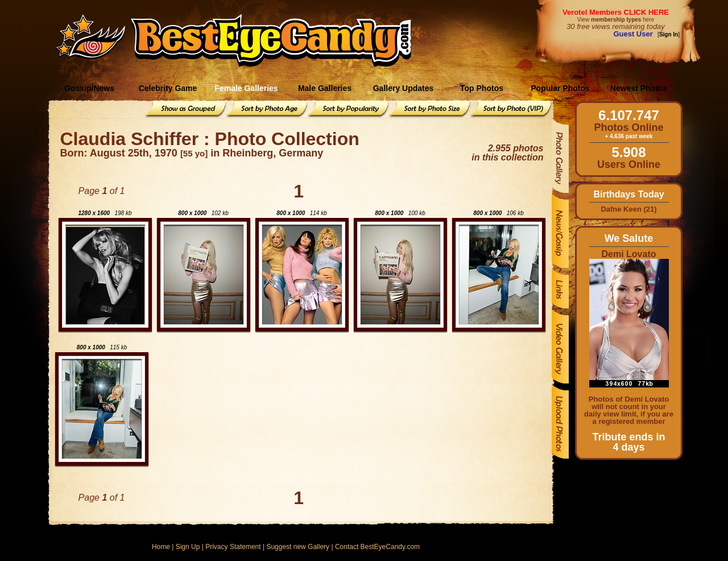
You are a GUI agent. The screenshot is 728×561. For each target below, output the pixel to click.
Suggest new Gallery (298, 547)
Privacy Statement (233, 547)
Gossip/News (89, 88)
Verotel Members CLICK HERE (616, 12)
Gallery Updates (404, 88)
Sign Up (188, 547)
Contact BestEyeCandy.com (377, 547)
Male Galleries (325, 88)
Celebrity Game (168, 88)
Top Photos (482, 88)
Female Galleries (246, 88)
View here (616, 20)
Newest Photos (639, 88)
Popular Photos (560, 88)
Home (161, 547)
